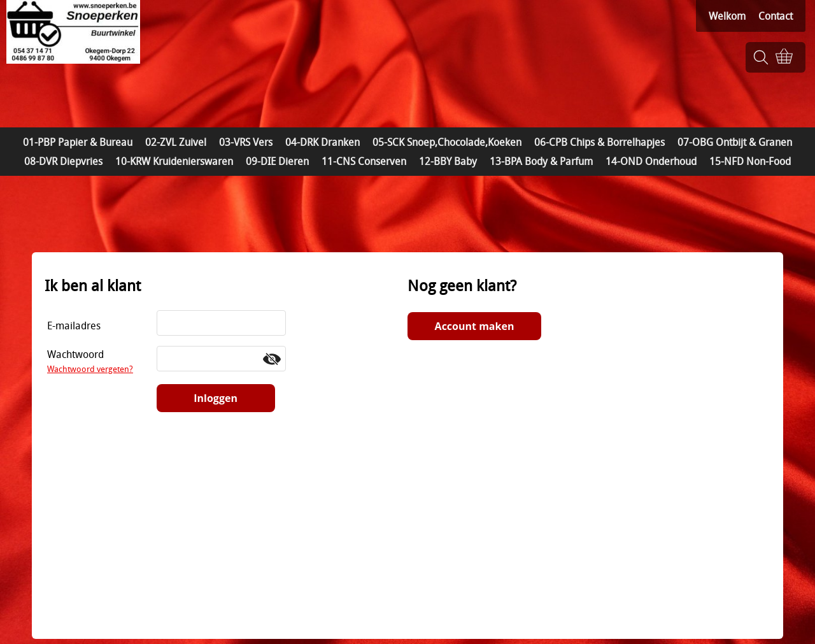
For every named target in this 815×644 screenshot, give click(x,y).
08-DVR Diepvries (63, 161)
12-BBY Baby (448, 161)
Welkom (727, 16)
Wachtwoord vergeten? (90, 369)
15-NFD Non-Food (750, 161)
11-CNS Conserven (364, 161)
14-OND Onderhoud (651, 161)
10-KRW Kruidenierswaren (174, 161)
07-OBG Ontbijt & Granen (735, 142)
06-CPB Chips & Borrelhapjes (599, 142)
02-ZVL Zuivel (176, 142)
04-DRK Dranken (322, 142)
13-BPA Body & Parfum (541, 161)
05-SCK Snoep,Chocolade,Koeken (447, 142)
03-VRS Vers (246, 142)
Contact (776, 16)
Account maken (475, 326)
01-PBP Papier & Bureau (78, 142)
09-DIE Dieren (277, 161)
